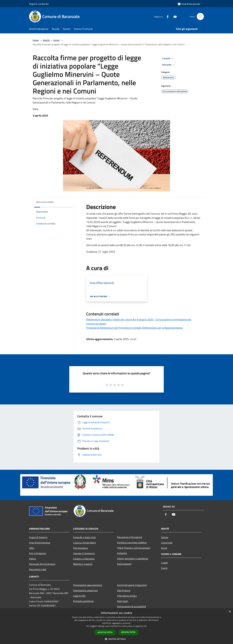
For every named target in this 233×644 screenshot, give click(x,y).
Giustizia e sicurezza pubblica (132, 542)
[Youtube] (174, 16)
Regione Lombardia (39, 4)
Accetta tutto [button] (105, 632)
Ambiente (122, 553)
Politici (33, 559)
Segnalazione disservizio (85, 590)
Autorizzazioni (124, 564)
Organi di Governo (38, 537)
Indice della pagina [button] (45, 202)
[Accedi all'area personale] (189, 4)
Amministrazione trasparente (132, 585)
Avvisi (56, 40)
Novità (46, 40)
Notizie (165, 537)
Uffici (32, 548)
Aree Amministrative (40, 543)
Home (36, 40)
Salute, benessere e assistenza (133, 559)
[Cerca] (200, 16)
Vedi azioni (169, 65)
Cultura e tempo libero (84, 543)
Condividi (168, 59)
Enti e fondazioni (38, 553)
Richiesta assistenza (83, 601)
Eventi (164, 568)
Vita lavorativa (80, 548)
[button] (116, 639)
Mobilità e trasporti (83, 564)
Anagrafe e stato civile (84, 537)
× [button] (230, 612)
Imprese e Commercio (84, 553)
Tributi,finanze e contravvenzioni (134, 548)
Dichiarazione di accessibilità (132, 606)
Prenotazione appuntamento (88, 585)
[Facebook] (166, 16)
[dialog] (116, 626)
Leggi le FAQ (79, 596)
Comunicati (167, 543)
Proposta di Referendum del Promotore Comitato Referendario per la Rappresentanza (134, 328)
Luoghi (164, 563)
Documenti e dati (38, 569)
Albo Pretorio (124, 590)
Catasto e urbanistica (84, 559)
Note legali (123, 601)
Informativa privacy (127, 596)
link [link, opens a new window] (145, 626)
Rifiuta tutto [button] (128, 632)
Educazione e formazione (130, 537)
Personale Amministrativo (42, 564)
